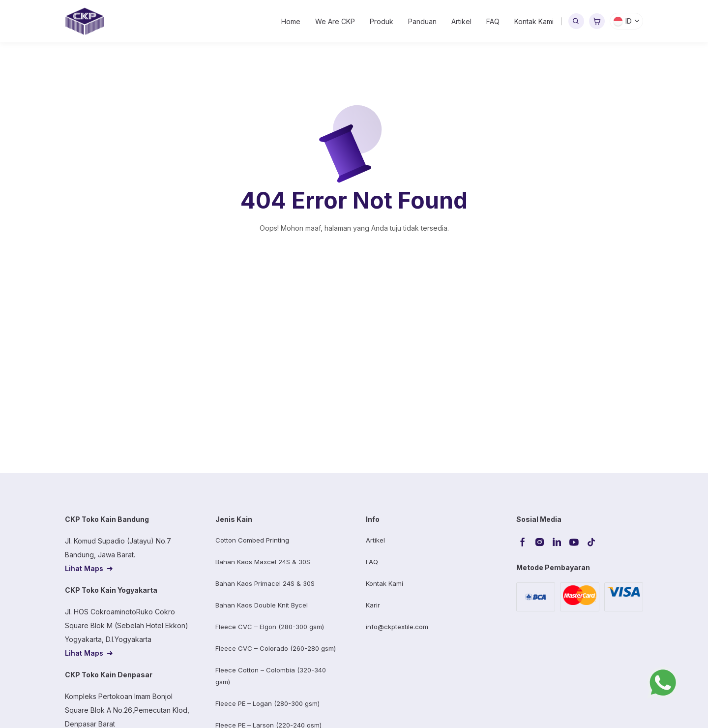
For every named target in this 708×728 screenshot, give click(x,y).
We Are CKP (335, 21)
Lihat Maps (84, 568)
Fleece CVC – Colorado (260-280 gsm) (276, 648)
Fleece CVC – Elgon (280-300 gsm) (270, 627)
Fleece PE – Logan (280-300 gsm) (267, 703)
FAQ (493, 21)
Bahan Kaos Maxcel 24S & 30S (263, 562)
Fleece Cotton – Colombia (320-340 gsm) (271, 676)
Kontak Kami (534, 21)
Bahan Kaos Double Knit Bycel (262, 605)
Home (291, 21)
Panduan (422, 21)
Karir (373, 605)
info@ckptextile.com (397, 627)
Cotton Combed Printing (252, 540)
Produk (382, 21)
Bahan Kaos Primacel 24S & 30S (265, 583)
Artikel (461, 21)
